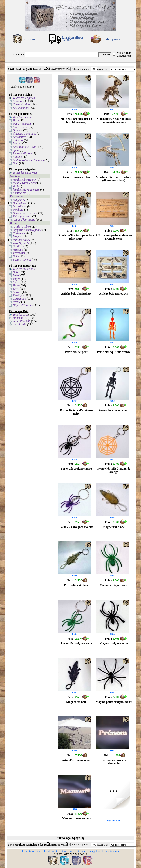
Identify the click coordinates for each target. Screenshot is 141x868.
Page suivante (114, 820)
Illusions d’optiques (24, 134)
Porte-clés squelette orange (114, 352)
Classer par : (102, 69)
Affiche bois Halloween (114, 294)
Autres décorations (24, 220)
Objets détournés (23, 305)
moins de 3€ (20, 318)
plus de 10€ (19, 324)
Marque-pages (21, 240)
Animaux (18, 140)
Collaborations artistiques (28, 160)
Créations (18, 101)
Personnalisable (22, 153)
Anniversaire (20, 127)
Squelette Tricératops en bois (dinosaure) (76, 237)
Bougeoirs (19, 200)
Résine (17, 302)
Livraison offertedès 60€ (72, 39)
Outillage (18, 246)
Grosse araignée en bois (76, 177)
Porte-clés (19, 233)
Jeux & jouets (21, 243)
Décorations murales (25, 213)
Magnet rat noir (76, 702)
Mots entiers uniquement (124, 54)
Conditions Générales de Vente (40, 851)
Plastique (18, 295)
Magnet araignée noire (114, 643)
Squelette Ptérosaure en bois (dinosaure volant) (114, 179)
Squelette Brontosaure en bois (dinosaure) (76, 120)
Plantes (17, 143)
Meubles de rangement (26, 189)
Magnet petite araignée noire (114, 702)
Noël (15, 163)
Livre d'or (29, 39)
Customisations (22, 104)
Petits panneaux (22, 216)
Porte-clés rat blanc (76, 585)
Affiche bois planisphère (76, 294)
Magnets (18, 236)
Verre (16, 289)
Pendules (18, 210)
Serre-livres (19, 206)
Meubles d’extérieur (25, 183)
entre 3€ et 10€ (21, 321)
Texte (16, 120)
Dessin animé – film (24, 147)
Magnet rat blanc (114, 527)
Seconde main (21, 108)
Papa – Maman (22, 124)
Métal (16, 275)
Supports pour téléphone (27, 230)
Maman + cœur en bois (76, 818)
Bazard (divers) (22, 260)
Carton (17, 292)
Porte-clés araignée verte (76, 643)
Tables (16, 186)
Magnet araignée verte (114, 585)
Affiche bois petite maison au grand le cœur (114, 237)
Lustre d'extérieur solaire (76, 760)
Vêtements (19, 253)
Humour (18, 130)
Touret (16, 285)
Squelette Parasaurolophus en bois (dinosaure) (114, 120)
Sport (16, 150)
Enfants (17, 157)
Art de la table (21, 227)
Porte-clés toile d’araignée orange (114, 470)
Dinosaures (19, 137)
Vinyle (16, 279)
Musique (18, 250)
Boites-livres (20, 203)
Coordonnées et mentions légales (80, 851)
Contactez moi (110, 851)
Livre (16, 282)
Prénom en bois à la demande (114, 762)
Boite (16, 256)
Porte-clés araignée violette (76, 527)
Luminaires (19, 193)
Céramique (19, 299)
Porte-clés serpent (76, 352)
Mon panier (113, 39)
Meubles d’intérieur (24, 180)
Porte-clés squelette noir (114, 410)
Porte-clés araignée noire (76, 469)
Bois (15, 272)
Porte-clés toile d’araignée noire (76, 412)
